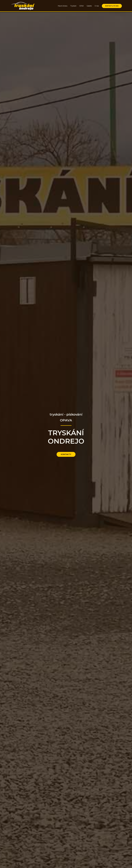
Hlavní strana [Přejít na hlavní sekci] (63, 6)
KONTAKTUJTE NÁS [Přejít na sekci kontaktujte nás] (112, 6)
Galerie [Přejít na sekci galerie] (89, 6)
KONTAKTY (66, 454)
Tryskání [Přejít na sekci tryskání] (73, 6)
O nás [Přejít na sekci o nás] (97, 6)
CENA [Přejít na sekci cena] (81, 6)
